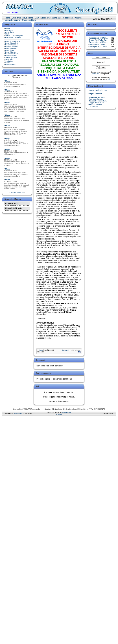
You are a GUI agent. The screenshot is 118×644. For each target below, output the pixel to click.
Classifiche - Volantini (73, 18)
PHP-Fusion (18, 413)
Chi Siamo (16, 18)
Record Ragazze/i (12, 45)
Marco (8, 81)
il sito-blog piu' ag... (96, 98)
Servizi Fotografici (13, 20)
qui (109, 79)
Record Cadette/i (12, 47)
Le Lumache (95, 105)
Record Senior (11, 52)
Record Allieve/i (11, 48)
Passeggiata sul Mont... (99, 38)
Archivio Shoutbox (17, 192)
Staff (37, 18)
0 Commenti (65, 350)
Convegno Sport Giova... (99, 47)
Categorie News (29, 20)
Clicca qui (96, 74)
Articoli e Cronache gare (51, 18)
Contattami (9, 61)
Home (7, 18)
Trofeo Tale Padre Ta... (98, 40)
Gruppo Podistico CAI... (98, 102)
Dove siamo (28, 18)
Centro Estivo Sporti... (98, 44)
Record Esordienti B (13, 41)
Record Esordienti (12, 43)
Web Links (9, 59)
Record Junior (10, 50)
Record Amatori (11, 56)
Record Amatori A (12, 54)
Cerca (8, 63)
